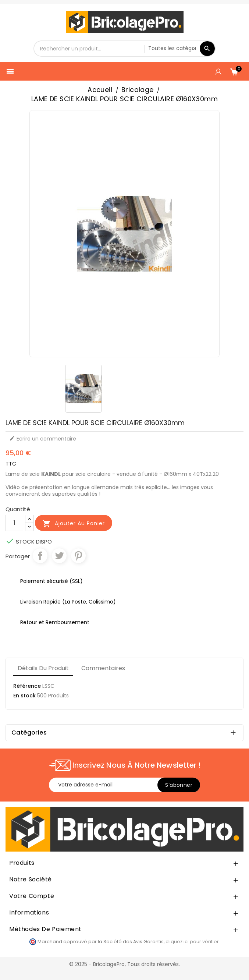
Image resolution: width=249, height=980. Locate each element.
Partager (40, 556)
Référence (27, 686)
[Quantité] (14, 523)
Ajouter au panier (74, 524)
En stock (24, 696)
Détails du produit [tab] (43, 668)
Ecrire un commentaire (43, 439)
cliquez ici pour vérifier (192, 942)
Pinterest (78, 556)
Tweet (59, 556)
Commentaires (103, 668)
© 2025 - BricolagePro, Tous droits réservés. (125, 964)
